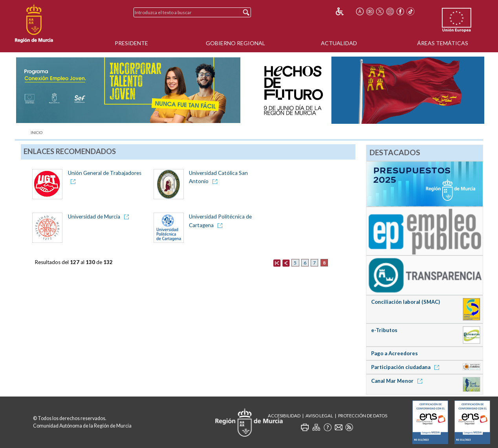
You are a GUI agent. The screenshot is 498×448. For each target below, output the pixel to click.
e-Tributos (384, 330)
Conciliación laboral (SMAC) (406, 302)
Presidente (131, 43)
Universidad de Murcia (95, 217)
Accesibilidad (284, 416)
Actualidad (339, 43)
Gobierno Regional (235, 43)
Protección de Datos (363, 416)
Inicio (37, 133)
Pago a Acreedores (395, 353)
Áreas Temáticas (443, 43)
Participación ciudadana (406, 367)
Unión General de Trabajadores (105, 173)
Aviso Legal (319, 416)
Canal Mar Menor (398, 381)
